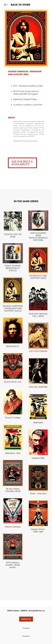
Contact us (26, 619)
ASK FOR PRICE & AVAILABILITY (22, 163)
